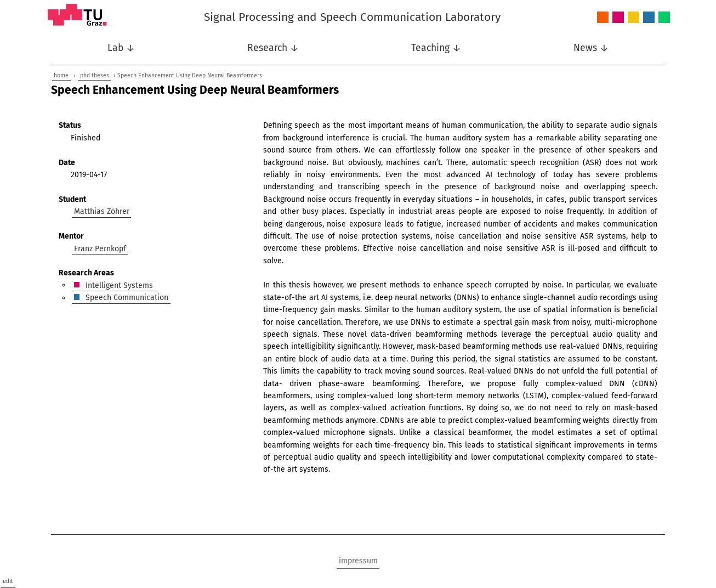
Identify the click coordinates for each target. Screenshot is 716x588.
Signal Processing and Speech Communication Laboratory (352, 17)
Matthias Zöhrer (102, 211)
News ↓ (591, 48)
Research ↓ (273, 48)
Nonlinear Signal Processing (633, 18)
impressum (358, 561)
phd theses (95, 75)
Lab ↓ (121, 48)
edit (8, 581)
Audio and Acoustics (603, 18)
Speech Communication (649, 18)
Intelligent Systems (618, 18)
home (61, 75)
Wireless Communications (664, 18)
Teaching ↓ (436, 48)
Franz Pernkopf (100, 248)
